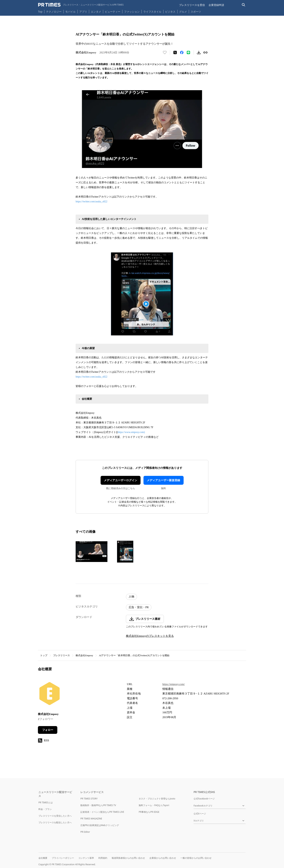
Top (40, 12)
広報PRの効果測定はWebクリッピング (100, 825)
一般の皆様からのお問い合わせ (196, 858)
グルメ (183, 12)
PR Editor (85, 832)
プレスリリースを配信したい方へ (55, 822)
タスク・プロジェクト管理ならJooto (157, 799)
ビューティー (113, 12)
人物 (131, 597)
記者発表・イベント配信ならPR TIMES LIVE (102, 812)
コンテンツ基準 (86, 858)
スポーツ (196, 12)
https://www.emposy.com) (131, 432)
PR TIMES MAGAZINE (91, 819)
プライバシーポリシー (63, 858)
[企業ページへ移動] (49, 695)
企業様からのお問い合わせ (163, 858)
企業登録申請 (216, 5)
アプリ (83, 12)
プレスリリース (61, 655)
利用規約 (103, 858)
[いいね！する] (165, 52)
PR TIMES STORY (89, 799)
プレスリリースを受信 (192, 5)
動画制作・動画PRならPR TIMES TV (98, 805)
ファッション (132, 12)
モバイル (70, 12)
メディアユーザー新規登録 (163, 480)
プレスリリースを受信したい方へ (55, 816)
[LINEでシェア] (188, 52)
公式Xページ (200, 814)
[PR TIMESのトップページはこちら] (81, 5)
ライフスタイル (152, 12)
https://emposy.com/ (174, 684)
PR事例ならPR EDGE (149, 812)
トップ (44, 655)
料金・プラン (45, 809)
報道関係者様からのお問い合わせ (128, 858)
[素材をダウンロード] (199, 52)
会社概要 (43, 858)
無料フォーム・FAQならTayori (154, 805)
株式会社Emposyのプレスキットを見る (150, 636)
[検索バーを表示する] (244, 5)
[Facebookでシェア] (182, 52)
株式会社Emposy (84, 655)
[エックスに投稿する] (175, 52)
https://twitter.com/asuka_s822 (92, 202)
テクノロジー (54, 12)
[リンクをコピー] (205, 52)
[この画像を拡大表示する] (92, 552)
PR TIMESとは (46, 802)
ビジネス (170, 12)
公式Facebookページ (204, 799)
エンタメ (96, 12)
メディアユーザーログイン (121, 480)
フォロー (48, 730)
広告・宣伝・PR (139, 607)
